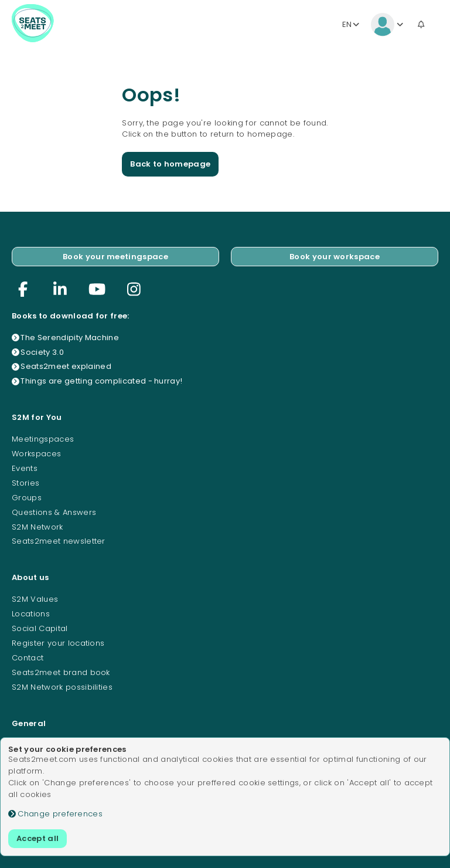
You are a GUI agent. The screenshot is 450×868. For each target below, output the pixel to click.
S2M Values (35, 599)
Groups (27, 498)
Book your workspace (335, 257)
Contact (28, 658)
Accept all (37, 838)
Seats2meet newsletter (59, 541)
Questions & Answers (54, 512)
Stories (25, 483)
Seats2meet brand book (61, 672)
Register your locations (58, 643)
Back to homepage (170, 164)
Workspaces (36, 454)
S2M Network (37, 527)
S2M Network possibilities (62, 687)
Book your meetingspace (115, 257)
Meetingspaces (43, 439)
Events (25, 468)
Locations (31, 614)
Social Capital (40, 628)
